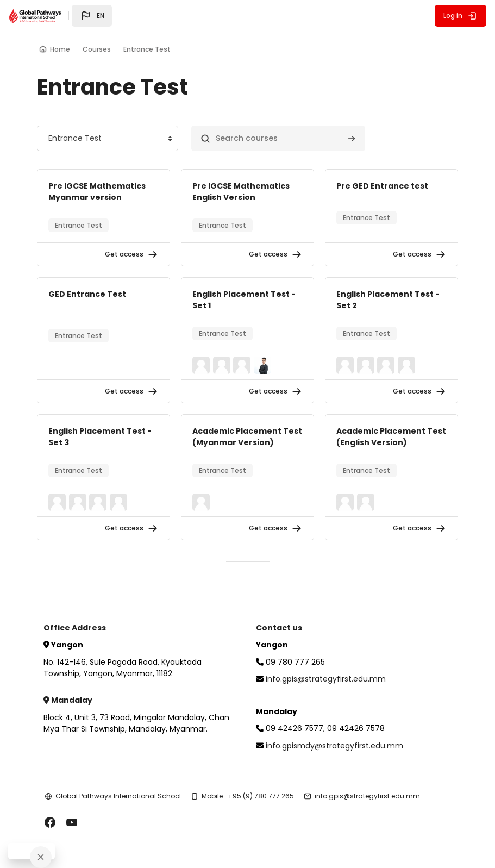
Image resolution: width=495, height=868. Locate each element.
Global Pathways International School (118, 796)
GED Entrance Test (87, 294)
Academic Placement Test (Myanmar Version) (247, 437)
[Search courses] (278, 138)
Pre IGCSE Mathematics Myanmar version (97, 192)
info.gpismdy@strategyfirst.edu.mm (334, 746)
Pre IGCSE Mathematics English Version (241, 192)
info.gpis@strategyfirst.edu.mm (326, 679)
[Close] (41, 857)
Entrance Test (79, 225)
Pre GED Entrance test (382, 186)
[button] (92, 16)
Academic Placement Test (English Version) (391, 437)
